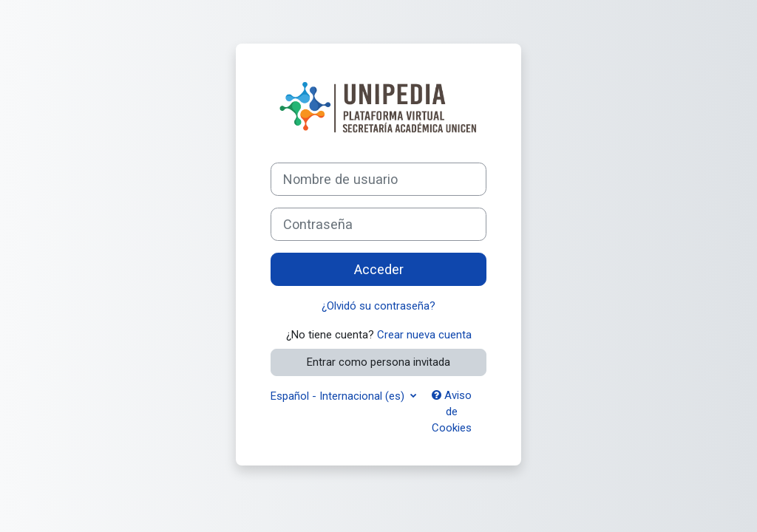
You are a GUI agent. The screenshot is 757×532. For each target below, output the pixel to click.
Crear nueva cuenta (424, 335)
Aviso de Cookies (452, 412)
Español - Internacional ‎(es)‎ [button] (339, 396)
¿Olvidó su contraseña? (378, 306)
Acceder (379, 269)
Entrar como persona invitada (378, 362)
